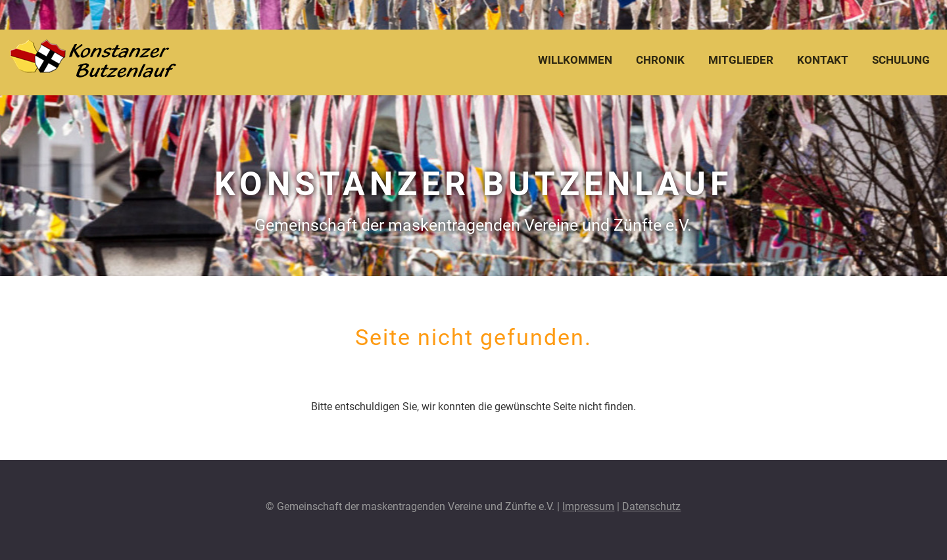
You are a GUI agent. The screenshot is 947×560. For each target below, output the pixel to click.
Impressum (588, 506)
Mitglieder (741, 60)
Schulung (901, 60)
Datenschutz (651, 506)
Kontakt (823, 60)
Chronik (660, 60)
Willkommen (575, 60)
